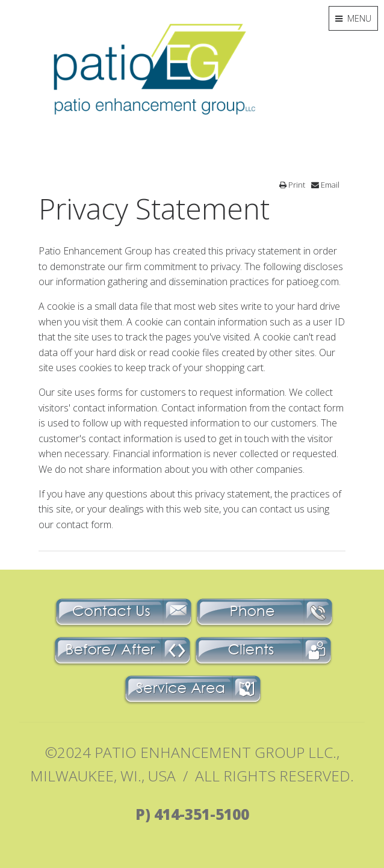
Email (325, 185)
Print (292, 185)
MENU (353, 18)
